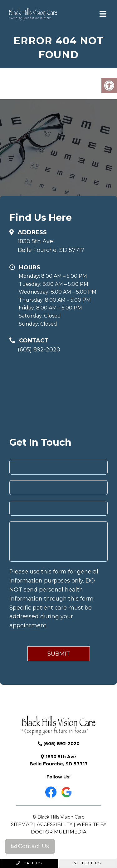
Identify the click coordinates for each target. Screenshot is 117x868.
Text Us (88, 863)
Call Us (29, 863)
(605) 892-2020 (39, 350)
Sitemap (22, 824)
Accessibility (55, 824)
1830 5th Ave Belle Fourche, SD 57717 (51, 246)
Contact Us (30, 846)
